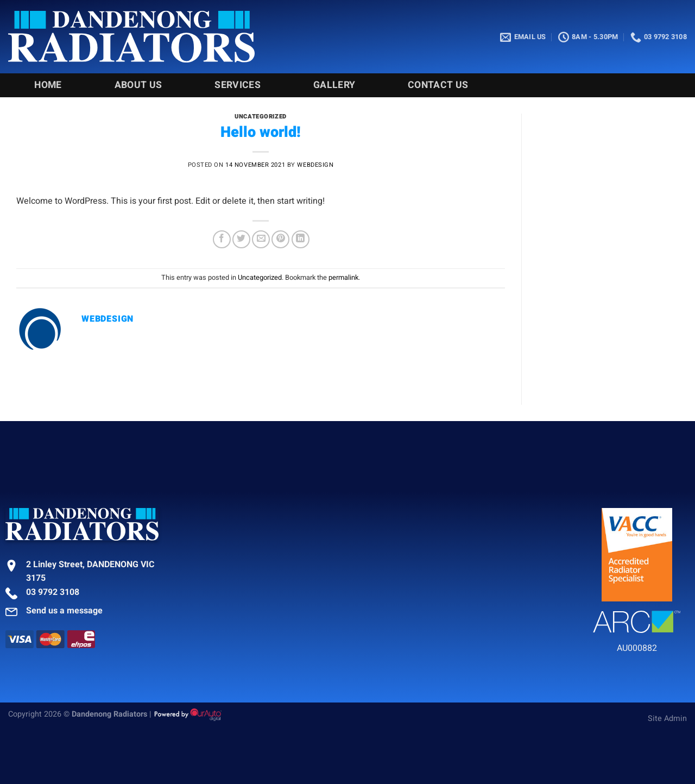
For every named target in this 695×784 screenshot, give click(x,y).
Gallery (334, 85)
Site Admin (667, 719)
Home (48, 85)
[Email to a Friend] (261, 239)
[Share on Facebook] (222, 239)
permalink (343, 278)
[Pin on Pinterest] (280, 239)
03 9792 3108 (53, 592)
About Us (138, 85)
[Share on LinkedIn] (301, 239)
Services (238, 85)
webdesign (315, 165)
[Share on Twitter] (241, 239)
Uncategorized (260, 117)
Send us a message (64, 611)
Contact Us (438, 85)
